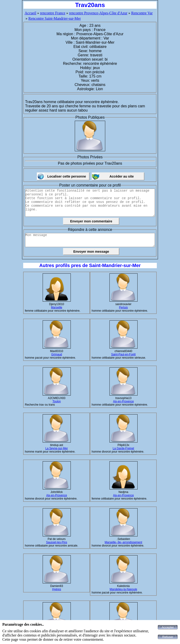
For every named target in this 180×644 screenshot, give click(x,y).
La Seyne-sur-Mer (56, 448)
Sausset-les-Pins (56, 542)
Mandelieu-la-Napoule (123, 589)
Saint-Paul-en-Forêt (123, 354)
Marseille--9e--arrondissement (123, 542)
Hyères (56, 589)
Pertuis (123, 307)
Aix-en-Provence (123, 401)
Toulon (57, 401)
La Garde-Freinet (123, 448)
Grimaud (56, 354)
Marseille (56, 307)
